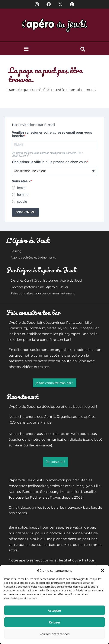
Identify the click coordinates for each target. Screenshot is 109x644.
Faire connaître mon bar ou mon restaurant (43, 293)
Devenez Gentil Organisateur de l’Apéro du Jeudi (46, 281)
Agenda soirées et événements (33, 257)
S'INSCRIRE (25, 212)
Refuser (55, 622)
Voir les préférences (54, 634)
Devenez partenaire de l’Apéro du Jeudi (39, 287)
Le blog (16, 251)
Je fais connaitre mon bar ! (54, 383)
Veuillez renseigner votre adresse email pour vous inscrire (52, 134)
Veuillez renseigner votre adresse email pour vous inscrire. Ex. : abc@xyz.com (47, 154)
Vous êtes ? (21, 181)
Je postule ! (56, 462)
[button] (103, 570)
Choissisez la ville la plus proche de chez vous (49, 162)
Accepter (54, 610)
